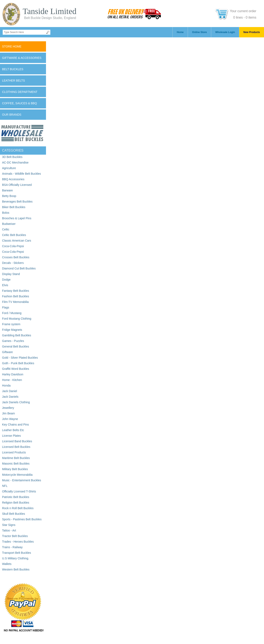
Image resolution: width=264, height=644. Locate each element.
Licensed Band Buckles (17, 441)
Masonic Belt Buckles (16, 464)
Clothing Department (20, 92)
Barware (7, 190)
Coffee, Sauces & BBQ (19, 103)
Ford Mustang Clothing (17, 319)
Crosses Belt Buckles (16, 257)
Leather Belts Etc (13, 430)
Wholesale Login (225, 32)
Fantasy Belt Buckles (16, 291)
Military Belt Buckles (15, 469)
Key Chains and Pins (15, 425)
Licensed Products (14, 452)
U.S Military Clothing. (16, 558)
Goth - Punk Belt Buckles (18, 363)
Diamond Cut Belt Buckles (19, 268)
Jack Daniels (10, 397)
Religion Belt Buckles (16, 503)
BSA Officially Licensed (17, 185)
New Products (252, 32)
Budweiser (9, 224)
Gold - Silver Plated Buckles (20, 358)
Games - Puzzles (13, 341)
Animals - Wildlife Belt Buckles (21, 174)
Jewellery (8, 408)
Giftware (7, 352)
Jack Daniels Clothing (16, 402)
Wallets (7, 564)
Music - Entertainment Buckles (22, 480)
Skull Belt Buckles (14, 514)
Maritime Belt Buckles (16, 458)
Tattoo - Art (9, 530)
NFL (5, 486)
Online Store (199, 32)
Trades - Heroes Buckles (18, 542)
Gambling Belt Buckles (17, 335)
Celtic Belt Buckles (14, 235)
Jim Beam (8, 413)
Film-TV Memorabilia (15, 302)
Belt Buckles (13, 69)
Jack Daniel (9, 391)
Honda (6, 385)
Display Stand (11, 274)
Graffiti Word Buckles (16, 369)
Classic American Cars (17, 241)
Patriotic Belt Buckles (16, 497)
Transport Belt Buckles (16, 553)
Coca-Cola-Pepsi (13, 246)
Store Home (12, 46)
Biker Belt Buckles (14, 207)
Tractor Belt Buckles (15, 536)
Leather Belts (14, 81)
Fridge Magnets (12, 330)
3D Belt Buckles (12, 157)
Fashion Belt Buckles (16, 296)
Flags (6, 307)
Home (180, 32)
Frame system (11, 324)
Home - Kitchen (12, 380)
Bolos (6, 213)
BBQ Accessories (13, 179)
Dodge (6, 280)
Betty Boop (9, 196)
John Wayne (10, 419)
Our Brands (12, 115)
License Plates (11, 436)
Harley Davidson (13, 374)
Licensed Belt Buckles (16, 447)
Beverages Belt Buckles (17, 202)
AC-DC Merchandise (15, 162)
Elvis (5, 285)
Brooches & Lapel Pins (17, 218)
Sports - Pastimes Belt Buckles (22, 519)
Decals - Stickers (13, 263)
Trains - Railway (12, 547)
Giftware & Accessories (22, 58)
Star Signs (9, 525)
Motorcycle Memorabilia (17, 475)
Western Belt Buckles (16, 569)
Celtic (6, 229)
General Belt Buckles (16, 346)
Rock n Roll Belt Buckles (18, 508)
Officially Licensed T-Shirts (19, 491)
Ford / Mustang (12, 313)
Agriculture (9, 168)
